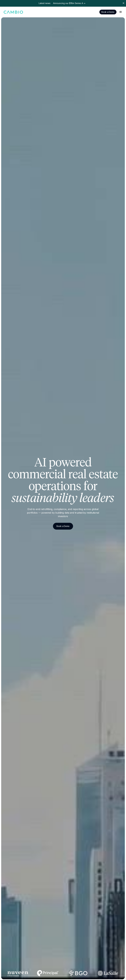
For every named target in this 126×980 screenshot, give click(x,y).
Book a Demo (108, 12)
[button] (121, 12)
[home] (13, 12)
